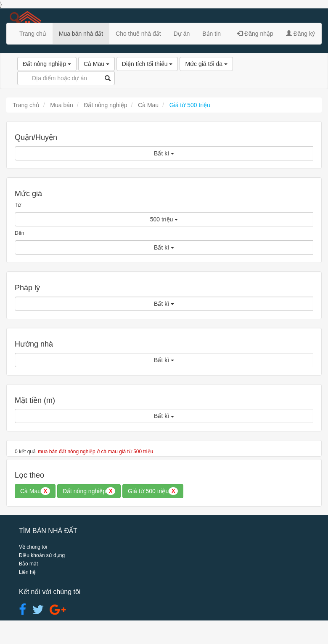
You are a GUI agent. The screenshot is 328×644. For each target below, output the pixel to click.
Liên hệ (27, 572)
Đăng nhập (255, 34)
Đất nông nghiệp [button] (89, 491)
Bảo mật (28, 564)
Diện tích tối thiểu (147, 64)
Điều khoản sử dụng (42, 555)
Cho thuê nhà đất (138, 34)
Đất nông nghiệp (47, 64)
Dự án (182, 34)
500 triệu (164, 219)
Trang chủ (33, 34)
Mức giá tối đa (206, 64)
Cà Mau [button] (35, 491)
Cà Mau (97, 64)
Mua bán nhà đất (81, 34)
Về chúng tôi (33, 547)
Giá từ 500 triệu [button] (153, 491)
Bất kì (164, 153)
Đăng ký (300, 34)
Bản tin (212, 34)
